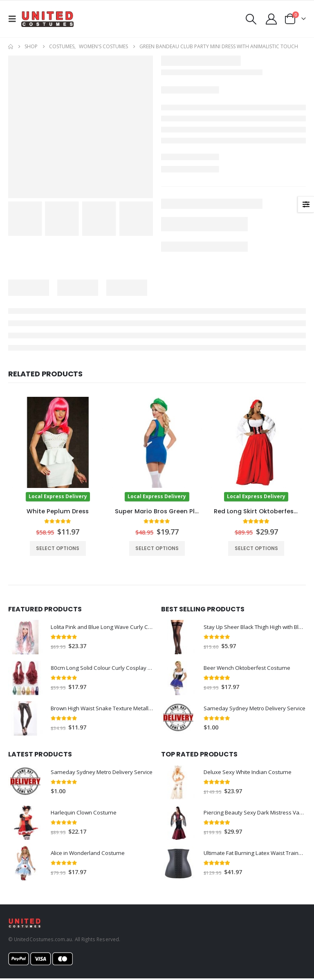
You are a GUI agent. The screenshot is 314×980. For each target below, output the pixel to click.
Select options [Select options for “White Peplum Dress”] (58, 548)
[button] (15, 19)
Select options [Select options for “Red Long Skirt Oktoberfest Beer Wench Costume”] (256, 548)
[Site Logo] (47, 19)
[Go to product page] (58, 449)
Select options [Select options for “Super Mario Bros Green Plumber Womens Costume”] (157, 548)
